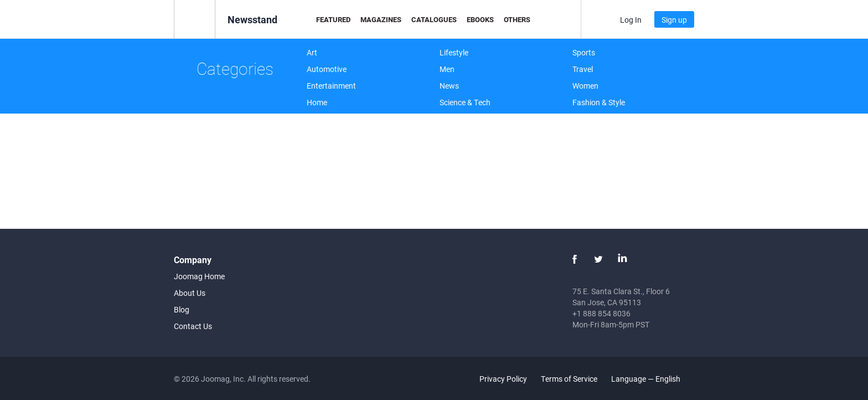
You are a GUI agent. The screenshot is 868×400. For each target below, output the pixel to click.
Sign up (674, 20)
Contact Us (193, 326)
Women (585, 86)
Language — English (652, 379)
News (449, 86)
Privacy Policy (503, 379)
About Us (190, 293)
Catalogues (434, 19)
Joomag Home (199, 276)
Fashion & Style (599, 102)
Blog (182, 309)
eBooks (480, 19)
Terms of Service (569, 379)
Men (447, 69)
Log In (631, 20)
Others (517, 19)
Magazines (381, 19)
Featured (333, 19)
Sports (584, 52)
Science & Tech (465, 102)
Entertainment (331, 86)
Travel (583, 69)
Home (317, 102)
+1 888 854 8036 (601, 313)
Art (312, 52)
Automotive (327, 69)
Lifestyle (454, 52)
